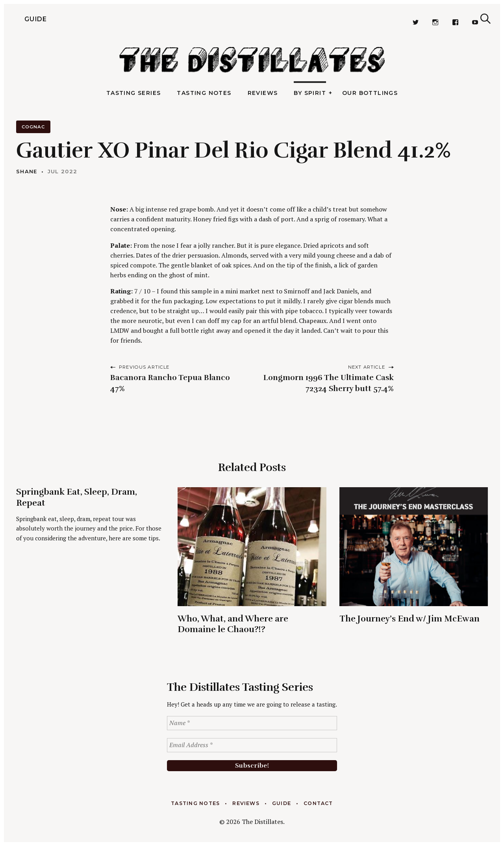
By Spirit (310, 93)
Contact (318, 803)
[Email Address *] (252, 745)
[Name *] (252, 723)
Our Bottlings (370, 93)
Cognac (33, 127)
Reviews (263, 93)
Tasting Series (134, 93)
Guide (24, 19)
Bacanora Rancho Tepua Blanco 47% (170, 383)
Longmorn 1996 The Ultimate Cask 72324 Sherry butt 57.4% (329, 383)
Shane (27, 171)
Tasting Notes (204, 93)
